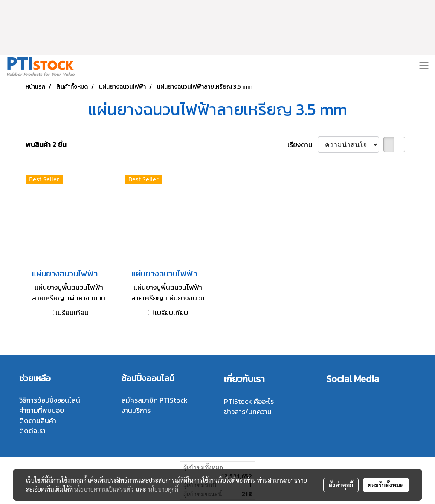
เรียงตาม (303, 144)
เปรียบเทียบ (72, 313)
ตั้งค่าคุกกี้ (341, 485)
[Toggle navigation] (424, 66)
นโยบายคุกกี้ (163, 489)
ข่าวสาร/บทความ (248, 412)
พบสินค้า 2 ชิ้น (46, 144)
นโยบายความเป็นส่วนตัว (104, 489)
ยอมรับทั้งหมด (386, 485)
